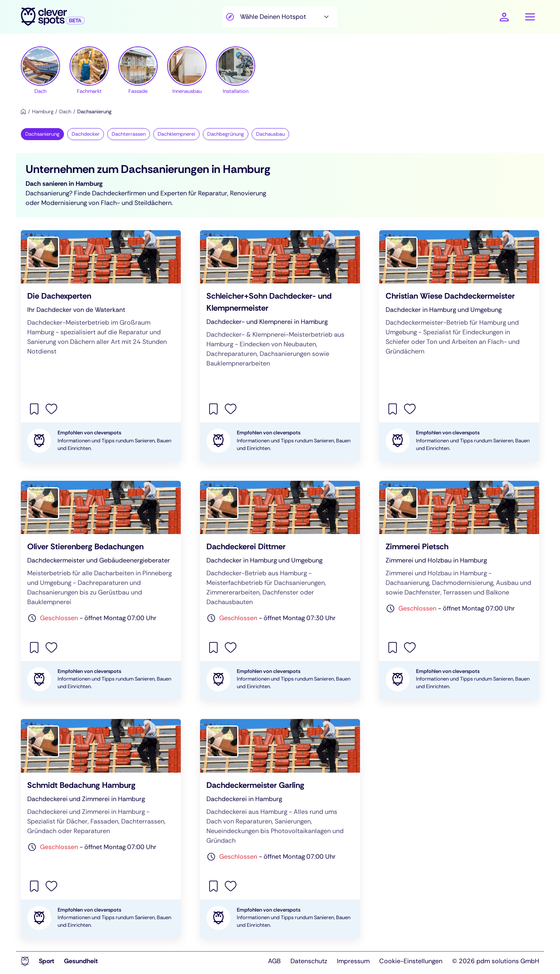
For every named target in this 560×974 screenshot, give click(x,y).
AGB (274, 961)
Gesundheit (81, 961)
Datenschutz (309, 961)
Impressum (353, 961)
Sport (47, 961)
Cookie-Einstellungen (411, 961)
